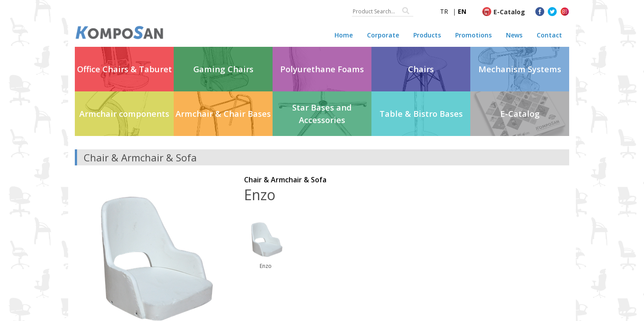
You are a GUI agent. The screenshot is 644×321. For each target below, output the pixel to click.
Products (427, 35)
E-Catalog (509, 12)
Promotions (473, 35)
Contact (549, 35)
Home (344, 35)
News (514, 35)
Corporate (383, 35)
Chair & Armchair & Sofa (285, 180)
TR (444, 11)
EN (462, 11)
